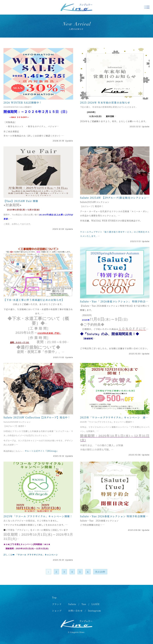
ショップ (57, 611)
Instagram (94, 611)
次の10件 (100, 572)
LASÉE (96, 604)
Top (54, 597)
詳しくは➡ (9, 555)
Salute (72, 604)
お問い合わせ (75, 611)
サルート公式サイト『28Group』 (42, 451)
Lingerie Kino (77, 632)
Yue (84, 604)
